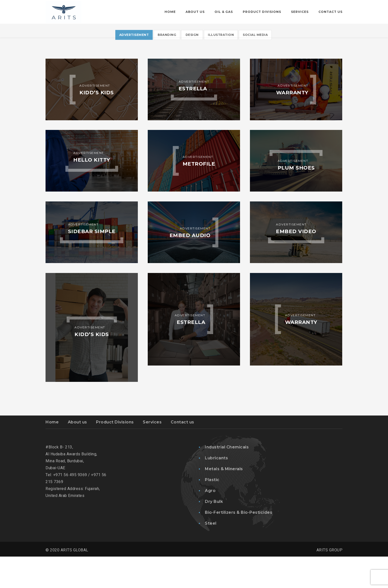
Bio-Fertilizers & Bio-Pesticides (239, 544)
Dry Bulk (214, 533)
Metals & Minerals (224, 500)
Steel (211, 555)
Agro (210, 522)
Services (152, 453)
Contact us (182, 453)
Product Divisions (115, 453)
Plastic (212, 511)
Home (52, 453)
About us (77, 453)
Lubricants (216, 489)
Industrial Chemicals (227, 478)
